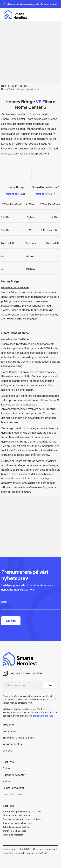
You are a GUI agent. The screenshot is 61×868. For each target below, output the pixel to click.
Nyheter (8, 781)
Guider (7, 768)
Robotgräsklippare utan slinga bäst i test (22, 811)
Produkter (9, 725)
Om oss (7, 751)
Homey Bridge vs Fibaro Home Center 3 (20, 89)
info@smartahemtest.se (41, 716)
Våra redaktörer (12, 794)
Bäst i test (9, 762)
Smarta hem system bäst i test (17, 823)
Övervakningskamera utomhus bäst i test (22, 819)
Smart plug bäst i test (13, 835)
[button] (54, 15)
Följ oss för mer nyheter (26, 673)
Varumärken (10, 731)
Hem (4, 86)
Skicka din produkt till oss (18, 738)
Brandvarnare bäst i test (14, 831)
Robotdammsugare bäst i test (17, 827)
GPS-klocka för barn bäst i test (17, 815)
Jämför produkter (13, 788)
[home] (15, 15)
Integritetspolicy (13, 744)
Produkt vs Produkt (17, 86)
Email (4, 602)
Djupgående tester (14, 775)
